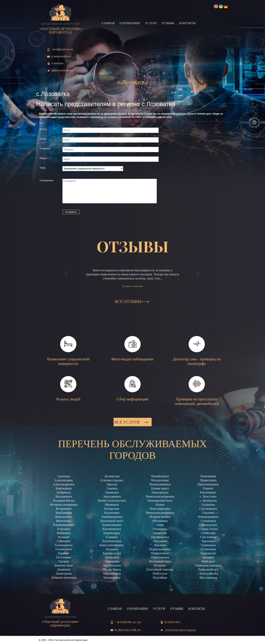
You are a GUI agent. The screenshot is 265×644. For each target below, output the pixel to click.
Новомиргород (160, 509)
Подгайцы (160, 577)
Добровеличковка (64, 577)
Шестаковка (208, 577)
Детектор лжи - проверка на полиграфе (197, 351)
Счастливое (208, 537)
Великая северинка (64, 504)
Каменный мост (112, 521)
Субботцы (208, 533)
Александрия (64, 480)
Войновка (64, 533)
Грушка (64, 561)
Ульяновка (208, 545)
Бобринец (64, 492)
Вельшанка (64, 509)
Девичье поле (64, 565)
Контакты (187, 23)
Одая (160, 525)
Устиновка (208, 549)
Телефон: (45, 148)
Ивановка (112, 504)
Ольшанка (160, 529)
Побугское (160, 573)
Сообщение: (47, 180)
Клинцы (112, 537)
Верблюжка (64, 513)
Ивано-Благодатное (112, 500)
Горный (64, 553)
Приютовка (208, 480)
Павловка (160, 541)
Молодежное (160, 480)
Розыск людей (68, 389)
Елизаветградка (112, 480)
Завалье (112, 484)
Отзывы (168, 23)
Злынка (112, 488)
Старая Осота (208, 529)
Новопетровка (160, 517)
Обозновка (160, 521)
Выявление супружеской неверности (68, 351)
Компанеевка (112, 541)
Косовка (112, 549)
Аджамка (64, 476)
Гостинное (64, 557)
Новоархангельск (160, 500)
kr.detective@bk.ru (59, 57)
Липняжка (112, 561)
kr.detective (55, 64)
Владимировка (64, 525)
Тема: (43, 168)
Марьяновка (112, 573)
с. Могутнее (208, 496)
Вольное (64, 537)
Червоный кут (208, 569)
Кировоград (112, 533)
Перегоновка (160, 557)
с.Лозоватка (208, 500)
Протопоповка (208, 484)
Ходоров (208, 557)
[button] (66, 277)
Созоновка (208, 521)
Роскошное (208, 492)
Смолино (208, 513)
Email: (43, 139)
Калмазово (112, 513)
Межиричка (112, 577)
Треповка (208, 541)
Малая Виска (112, 569)
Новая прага (160, 488)
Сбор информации (132, 389)
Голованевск (64, 545)
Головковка (64, 549)
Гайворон (64, 541)
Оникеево (160, 533)
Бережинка (64, 488)
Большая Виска (64, 500)
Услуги (151, 23)
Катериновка (112, 529)
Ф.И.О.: (44, 129)
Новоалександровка (160, 496)
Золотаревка (112, 496)
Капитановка (112, 525)
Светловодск (208, 509)
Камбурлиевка (112, 517)
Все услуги (131, 422)
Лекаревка (112, 557)
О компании (130, 23)
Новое (160, 504)
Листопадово (112, 565)
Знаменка (112, 492)
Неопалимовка (160, 484)
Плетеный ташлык (160, 569)
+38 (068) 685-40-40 (60, 50)
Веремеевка (64, 517)
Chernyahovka (208, 573)
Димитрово (64, 573)
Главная (108, 23)
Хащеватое (208, 553)
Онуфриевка (160, 537)
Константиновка (112, 545)
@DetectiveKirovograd (60, 71)
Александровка (64, 484)
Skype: (43, 158)
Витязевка (64, 521)
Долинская (112, 476)
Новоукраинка (208, 517)
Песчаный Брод (160, 561)
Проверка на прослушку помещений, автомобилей (197, 391)
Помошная (208, 476)
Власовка (64, 529)
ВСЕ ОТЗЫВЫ (132, 301)
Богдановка (64, 496)
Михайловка (160, 476)
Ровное (208, 488)
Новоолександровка (160, 513)
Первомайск (160, 553)
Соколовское (208, 525)
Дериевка (64, 569)
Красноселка (112, 553)
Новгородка (160, 492)
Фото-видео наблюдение (133, 349)
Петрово (160, 565)
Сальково (208, 504)
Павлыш (160, 545)
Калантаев (112, 509)
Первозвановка (160, 549)
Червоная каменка (208, 565)
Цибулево (208, 561)
